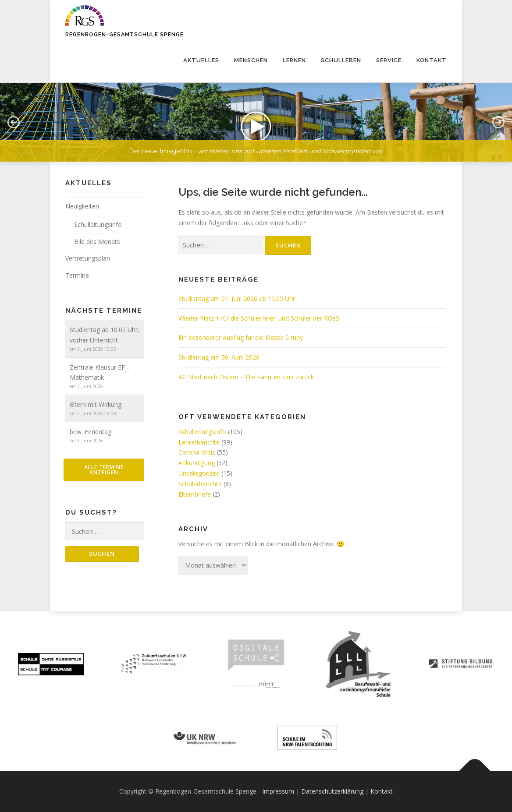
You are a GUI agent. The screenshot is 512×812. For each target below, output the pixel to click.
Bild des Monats (97, 242)
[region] (256, 116)
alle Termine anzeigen (104, 470)
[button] (256, 122)
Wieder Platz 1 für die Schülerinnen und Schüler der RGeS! (260, 318)
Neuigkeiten (82, 206)
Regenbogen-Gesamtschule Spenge (124, 35)
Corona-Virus (197, 452)
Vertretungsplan (88, 258)
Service (389, 60)
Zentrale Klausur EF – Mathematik (100, 372)
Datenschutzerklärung (332, 791)
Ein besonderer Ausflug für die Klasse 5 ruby (241, 337)
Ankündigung (197, 463)
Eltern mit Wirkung (96, 404)
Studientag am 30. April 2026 (219, 357)
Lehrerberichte (199, 442)
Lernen (294, 60)
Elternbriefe (195, 494)
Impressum (278, 791)
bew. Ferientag (91, 432)
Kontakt (432, 60)
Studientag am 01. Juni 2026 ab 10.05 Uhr (237, 298)
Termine (77, 275)
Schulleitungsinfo (202, 432)
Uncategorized (199, 473)
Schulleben (341, 60)
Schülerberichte (200, 484)
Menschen (251, 60)
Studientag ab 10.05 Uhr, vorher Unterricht (105, 335)
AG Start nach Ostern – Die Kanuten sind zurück (246, 377)
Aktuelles (201, 60)
